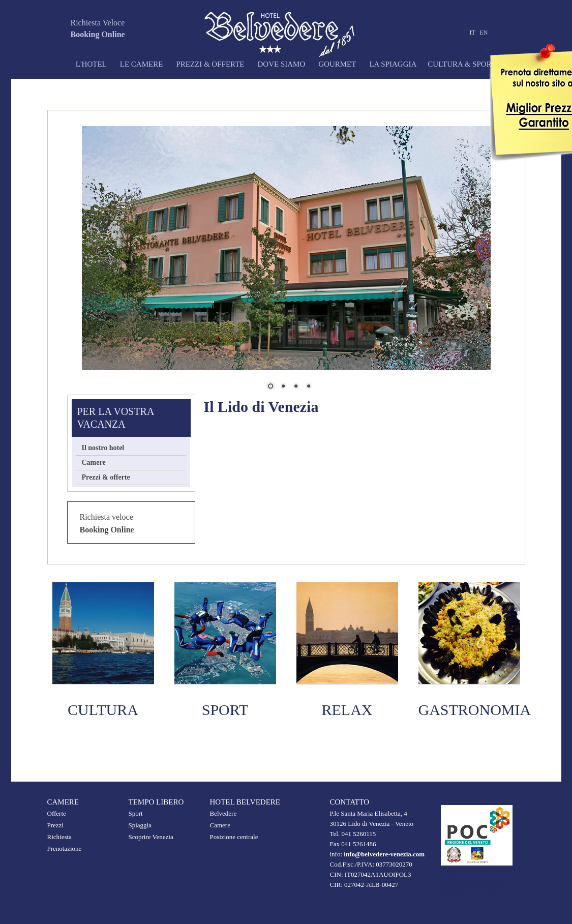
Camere (94, 463)
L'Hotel (77, 64)
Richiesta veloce (107, 517)
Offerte (57, 813)
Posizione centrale (234, 837)
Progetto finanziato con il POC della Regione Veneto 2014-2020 (482, 883)
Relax (347, 710)
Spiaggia (140, 825)
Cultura (103, 710)
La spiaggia (393, 64)
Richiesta (59, 837)
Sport (136, 813)
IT (472, 33)
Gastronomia (475, 710)
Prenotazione (65, 848)
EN (484, 33)
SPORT (225, 710)
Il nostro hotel (103, 448)
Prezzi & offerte (210, 64)
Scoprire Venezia (151, 837)
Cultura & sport (462, 64)
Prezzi (55, 825)
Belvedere (223, 813)
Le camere (142, 64)
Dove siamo (281, 64)
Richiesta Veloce (98, 23)
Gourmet (337, 64)
